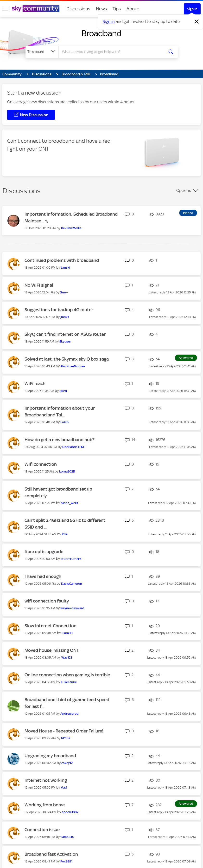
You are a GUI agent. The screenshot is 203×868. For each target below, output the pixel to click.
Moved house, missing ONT (52, 650)
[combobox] (112, 52)
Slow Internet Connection (51, 626)
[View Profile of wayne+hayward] (72, 608)
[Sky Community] (36, 9)
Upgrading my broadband (50, 756)
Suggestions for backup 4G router (59, 310)
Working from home (45, 805)
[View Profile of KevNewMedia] (71, 228)
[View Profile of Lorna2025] (67, 471)
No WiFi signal (39, 285)
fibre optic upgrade (44, 552)
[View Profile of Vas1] (64, 787)
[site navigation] (5, 9)
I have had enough (43, 576)
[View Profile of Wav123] (67, 657)
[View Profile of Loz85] (65, 422)
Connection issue (42, 830)
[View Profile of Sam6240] (67, 837)
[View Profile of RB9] (65, 534)
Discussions (78, 9)
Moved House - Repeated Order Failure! (64, 731)
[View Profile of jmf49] (65, 317)
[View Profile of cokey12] (67, 763)
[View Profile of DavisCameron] (72, 584)
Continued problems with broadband (62, 260)
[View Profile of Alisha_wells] (69, 503)
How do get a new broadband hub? (60, 440)
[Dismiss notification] (197, 22)
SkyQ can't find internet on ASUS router (65, 334)
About (133, 9)
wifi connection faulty (47, 601)
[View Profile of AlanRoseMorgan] (73, 366)
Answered (186, 358)
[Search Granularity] (42, 52)
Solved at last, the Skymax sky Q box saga (67, 359)
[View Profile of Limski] (65, 268)
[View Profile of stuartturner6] (71, 559)
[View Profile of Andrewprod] (69, 714)
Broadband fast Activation (51, 854)
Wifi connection (41, 464)
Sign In (192, 9)
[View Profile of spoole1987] (70, 812)
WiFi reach (35, 384)
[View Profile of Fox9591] (66, 861)
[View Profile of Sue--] (64, 292)
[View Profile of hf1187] (66, 738)
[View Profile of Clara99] (67, 633)
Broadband (101, 33)
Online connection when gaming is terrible (67, 675)
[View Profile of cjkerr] (63, 391)
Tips (117, 9)
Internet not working (46, 780)
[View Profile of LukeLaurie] (69, 682)
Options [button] (184, 190)
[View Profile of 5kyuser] (65, 341)
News (101, 9)
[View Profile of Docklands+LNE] (74, 447)
